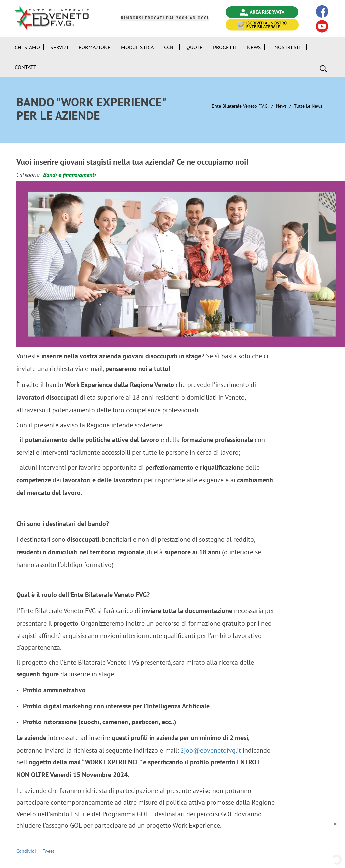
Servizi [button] (59, 47)
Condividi (26, 851)
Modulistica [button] (137, 47)
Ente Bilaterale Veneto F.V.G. (240, 106)
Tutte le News (308, 106)
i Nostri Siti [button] (287, 47)
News (281, 106)
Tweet (48, 851)
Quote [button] (195, 47)
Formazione (95, 47)
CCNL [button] (170, 47)
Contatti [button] (26, 67)
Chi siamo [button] (27, 47)
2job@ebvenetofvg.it (211, 750)
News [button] (254, 47)
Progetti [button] (225, 47)
